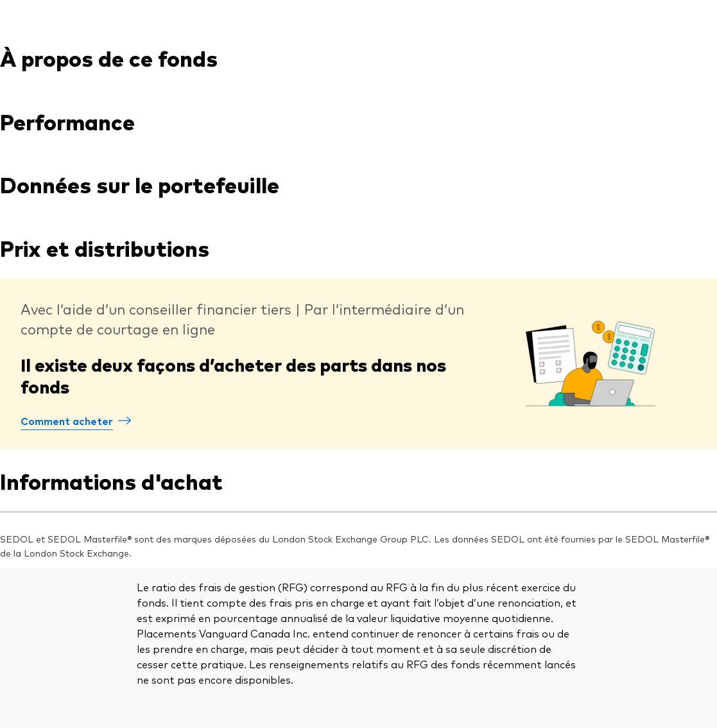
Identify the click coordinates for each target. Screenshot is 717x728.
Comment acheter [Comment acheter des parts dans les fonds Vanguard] (67, 420)
